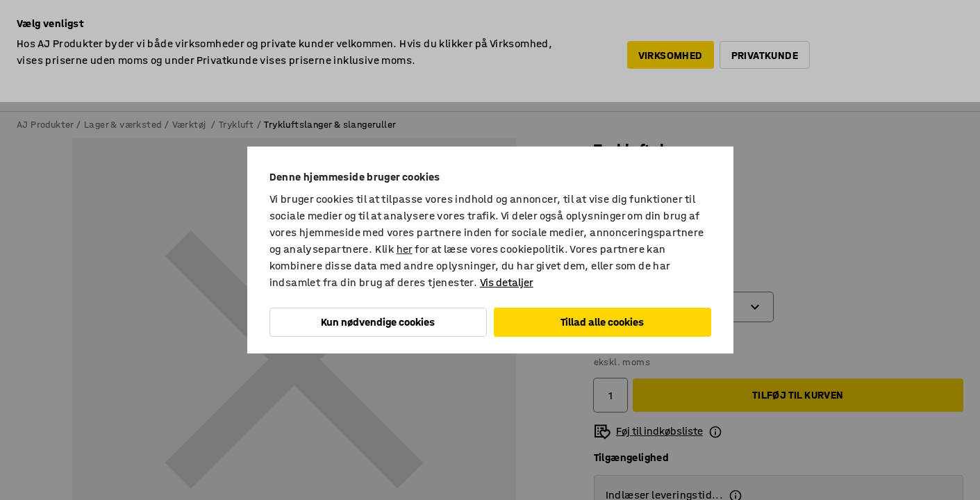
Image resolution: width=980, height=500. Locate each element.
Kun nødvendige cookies (378, 322)
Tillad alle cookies (602, 322)
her (405, 249)
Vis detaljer (507, 282)
